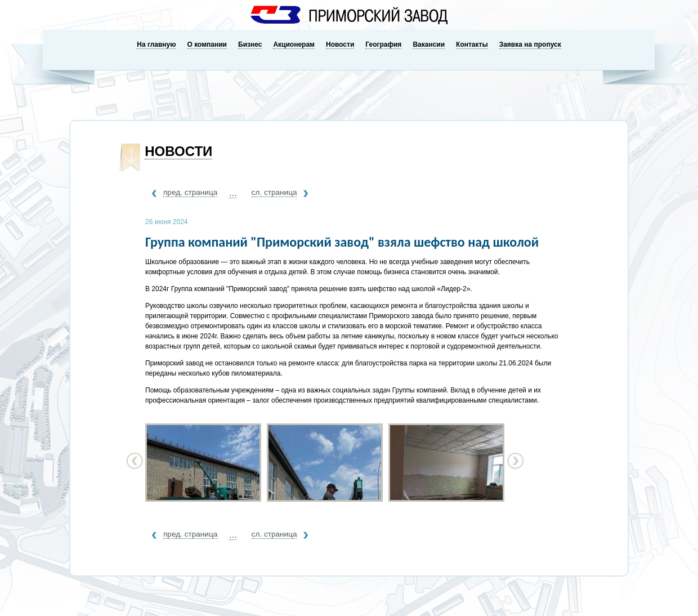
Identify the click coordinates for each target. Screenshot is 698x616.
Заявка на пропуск (530, 44)
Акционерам (294, 44)
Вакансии (429, 44)
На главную (156, 44)
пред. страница (190, 192)
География (383, 44)
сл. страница (274, 192)
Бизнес (250, 44)
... (233, 193)
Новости (340, 44)
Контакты (472, 44)
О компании (207, 44)
